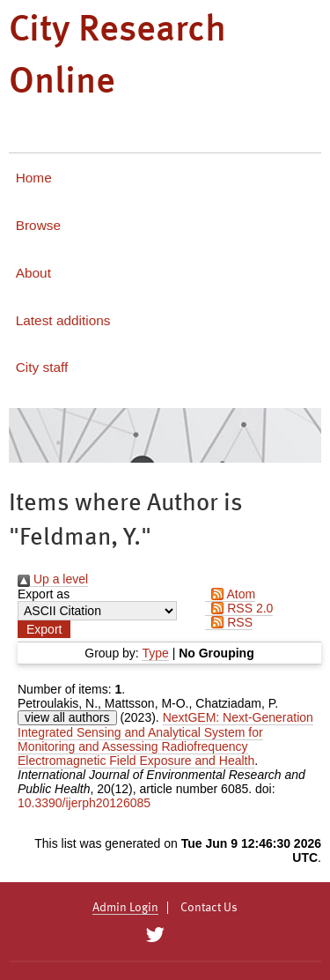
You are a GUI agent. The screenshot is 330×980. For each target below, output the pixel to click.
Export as (44, 594)
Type (155, 653)
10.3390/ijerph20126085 (84, 803)
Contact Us (209, 908)
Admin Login (125, 908)
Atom (230, 594)
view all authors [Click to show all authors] (67, 717)
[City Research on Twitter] (155, 935)
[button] (44, 629)
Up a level (53, 579)
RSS (229, 622)
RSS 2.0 (239, 608)
